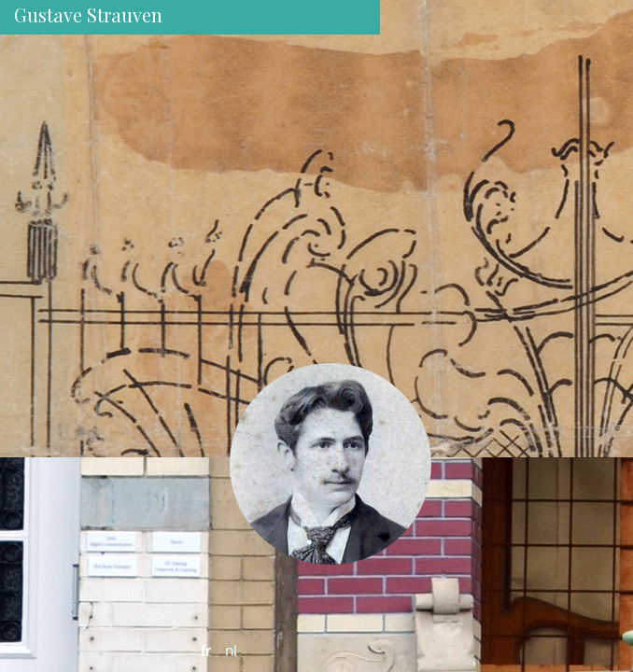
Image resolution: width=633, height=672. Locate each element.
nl (231, 651)
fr (206, 651)
